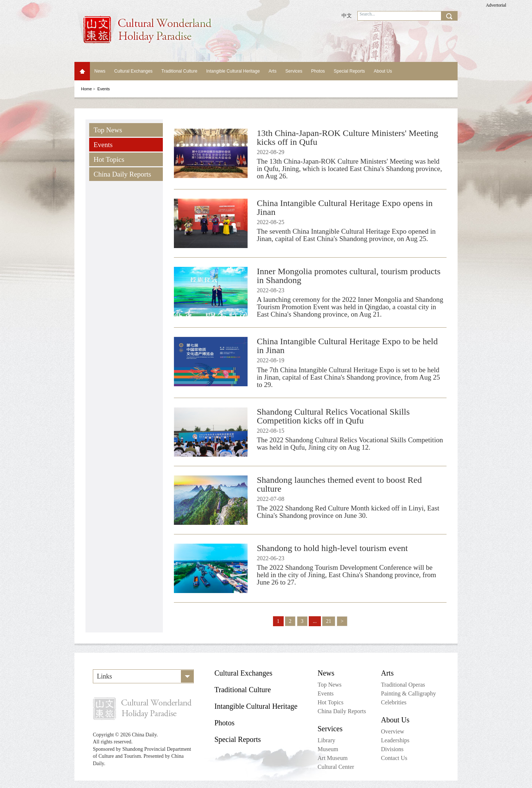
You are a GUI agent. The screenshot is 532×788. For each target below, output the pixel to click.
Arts (272, 71)
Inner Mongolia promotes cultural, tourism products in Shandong (349, 276)
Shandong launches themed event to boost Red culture (339, 484)
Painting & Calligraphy (408, 693)
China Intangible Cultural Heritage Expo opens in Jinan (345, 208)
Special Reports (349, 71)
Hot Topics (109, 159)
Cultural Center (336, 767)
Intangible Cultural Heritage (233, 71)
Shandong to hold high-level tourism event (332, 548)
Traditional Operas (403, 685)
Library (326, 740)
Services (294, 71)
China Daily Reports (122, 174)
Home (82, 71)
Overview (393, 731)
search (449, 16)
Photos (318, 71)
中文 (347, 16)
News (100, 71)
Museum (328, 749)
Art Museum (332, 758)
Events (103, 145)
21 (329, 621)
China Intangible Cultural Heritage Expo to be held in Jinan (347, 346)
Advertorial (496, 5)
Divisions (392, 749)
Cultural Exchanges (133, 71)
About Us (383, 71)
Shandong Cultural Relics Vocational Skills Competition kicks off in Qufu (333, 416)
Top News (108, 130)
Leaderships (395, 740)
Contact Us (394, 758)
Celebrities (394, 702)
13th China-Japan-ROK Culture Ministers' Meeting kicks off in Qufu (347, 137)
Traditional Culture (179, 71)
